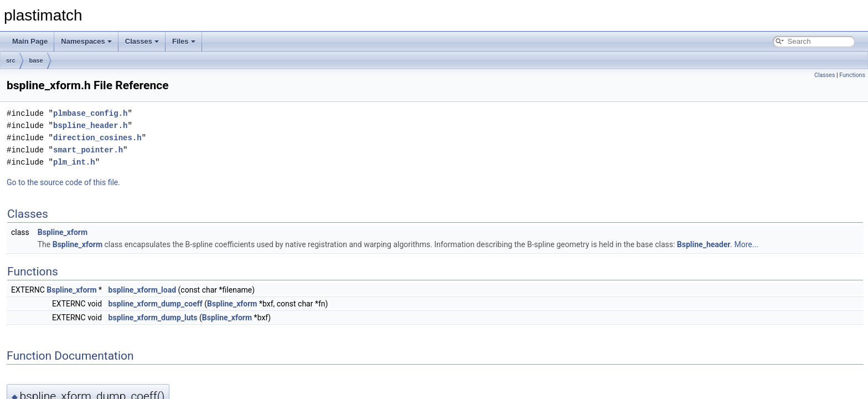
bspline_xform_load (143, 290)
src (11, 60)
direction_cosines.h (97, 138)
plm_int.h (74, 162)
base (36, 60)
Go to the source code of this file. (63, 182)
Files (184, 41)
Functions (852, 75)
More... (746, 244)
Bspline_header (704, 244)
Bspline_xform (63, 232)
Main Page (30, 41)
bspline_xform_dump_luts (153, 318)
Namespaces (86, 41)
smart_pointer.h (88, 150)
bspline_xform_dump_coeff (156, 304)
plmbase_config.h (90, 113)
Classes (142, 41)
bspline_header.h (90, 126)
